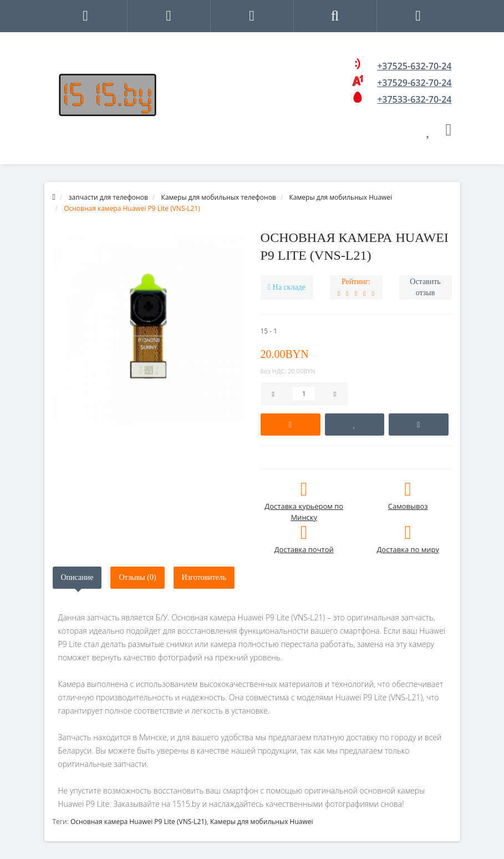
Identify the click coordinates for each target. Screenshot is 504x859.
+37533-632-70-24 (414, 99)
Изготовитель (204, 577)
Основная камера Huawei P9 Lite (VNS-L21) (139, 822)
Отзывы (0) (137, 577)
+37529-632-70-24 (414, 83)
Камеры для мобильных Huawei (262, 822)
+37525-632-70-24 (414, 66)
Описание (77, 577)
